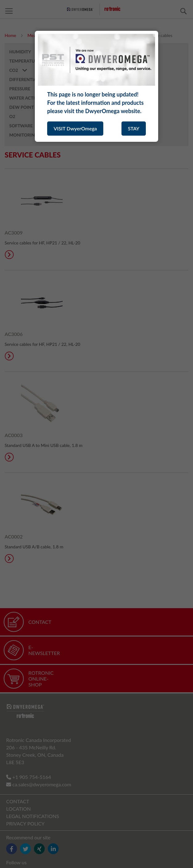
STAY (134, 128)
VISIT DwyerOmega (75, 128)
